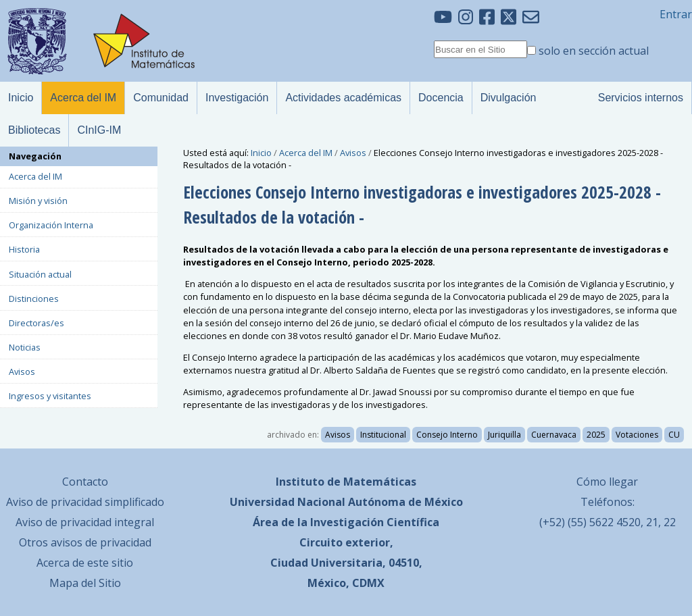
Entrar (676, 14)
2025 (596, 435)
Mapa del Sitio (85, 583)
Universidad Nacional (288, 502)
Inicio (261, 153)
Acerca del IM (306, 153)
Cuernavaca (554, 435)
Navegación (35, 156)
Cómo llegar (607, 482)
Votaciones (637, 435)
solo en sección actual (594, 51)
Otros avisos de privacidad (85, 542)
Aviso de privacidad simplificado (85, 502)
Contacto (85, 482)
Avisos (353, 153)
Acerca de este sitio (85, 563)
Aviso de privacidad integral (85, 522)
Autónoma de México (405, 502)
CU (674, 435)
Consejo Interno (447, 435)
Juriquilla (504, 435)
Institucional (383, 435)
